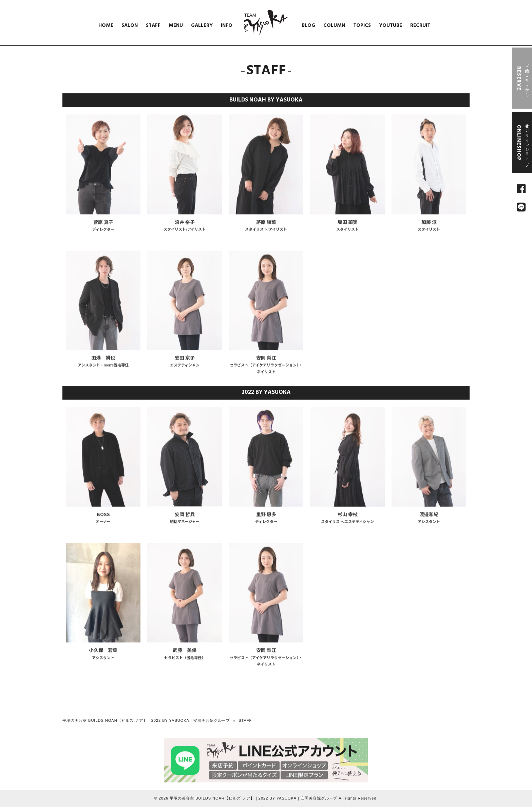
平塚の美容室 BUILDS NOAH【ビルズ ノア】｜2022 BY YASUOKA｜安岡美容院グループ (146, 720)
